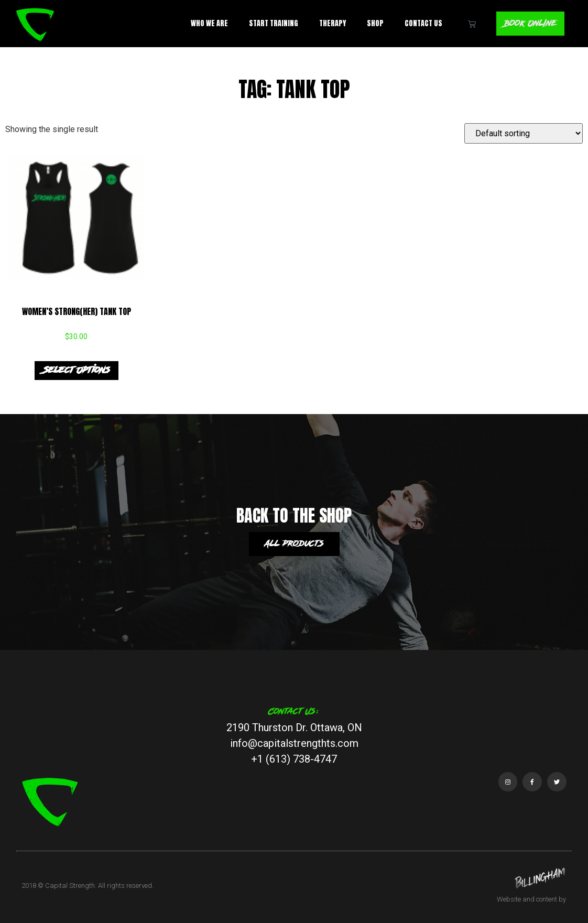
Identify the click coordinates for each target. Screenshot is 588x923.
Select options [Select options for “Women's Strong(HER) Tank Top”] (77, 370)
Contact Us (423, 23)
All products (294, 544)
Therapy (332, 23)
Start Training (273, 23)
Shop (375, 23)
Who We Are (209, 23)
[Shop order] (524, 133)
